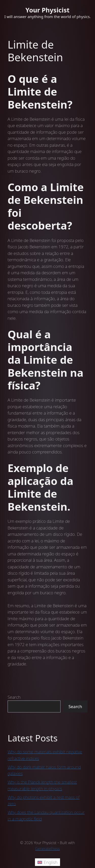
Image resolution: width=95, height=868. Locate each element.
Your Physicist (48, 10)
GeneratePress (48, 848)
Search (14, 697)
